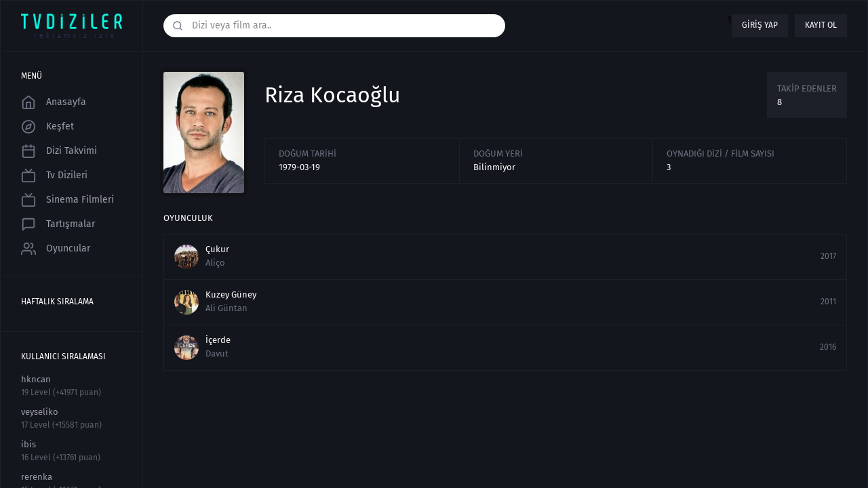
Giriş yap (760, 25)
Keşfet (47, 127)
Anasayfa (54, 102)
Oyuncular (56, 249)
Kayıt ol (821, 25)
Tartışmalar (58, 224)
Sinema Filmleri (67, 200)
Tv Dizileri (54, 176)
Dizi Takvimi (59, 151)
